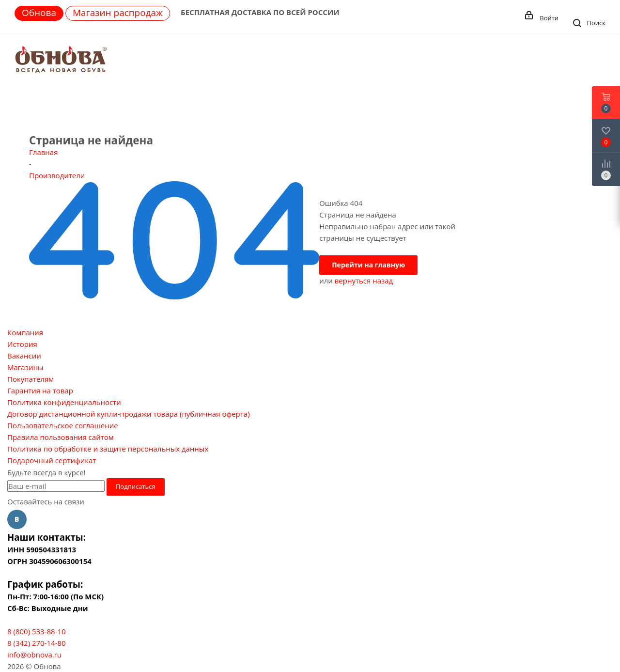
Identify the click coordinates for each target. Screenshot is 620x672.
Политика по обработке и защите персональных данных (108, 449)
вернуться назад (364, 281)
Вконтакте (17, 519)
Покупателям (31, 379)
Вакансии (24, 356)
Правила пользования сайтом (61, 437)
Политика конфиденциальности (64, 402)
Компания (25, 332)
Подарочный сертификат (52, 460)
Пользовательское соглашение (63, 425)
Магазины (25, 367)
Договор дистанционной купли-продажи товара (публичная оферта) (129, 414)
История (22, 344)
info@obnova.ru (34, 655)
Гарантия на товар (40, 391)
